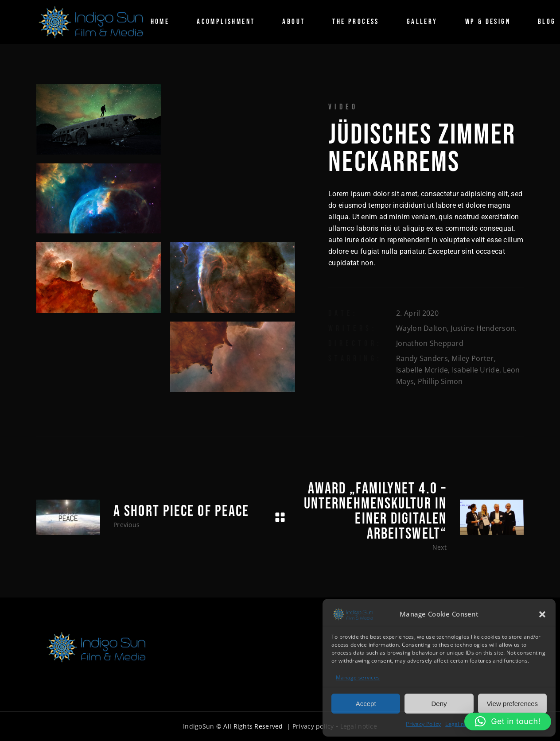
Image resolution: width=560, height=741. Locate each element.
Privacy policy (313, 726)
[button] (542, 614)
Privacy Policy (423, 724)
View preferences (513, 704)
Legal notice (461, 724)
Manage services (358, 677)
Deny (439, 704)
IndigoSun (199, 726)
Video (343, 107)
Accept (366, 704)
